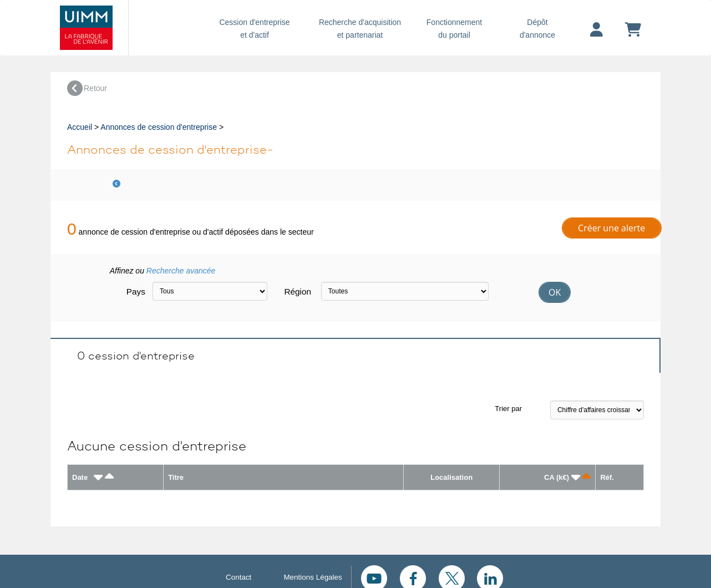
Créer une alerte (611, 228)
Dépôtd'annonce (537, 29)
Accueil (80, 127)
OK (555, 292)
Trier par (508, 409)
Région (298, 292)
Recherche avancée (181, 271)
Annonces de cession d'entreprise (159, 127)
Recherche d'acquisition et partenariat (360, 29)
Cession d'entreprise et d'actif (255, 29)
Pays (135, 292)
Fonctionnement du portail (454, 29)
